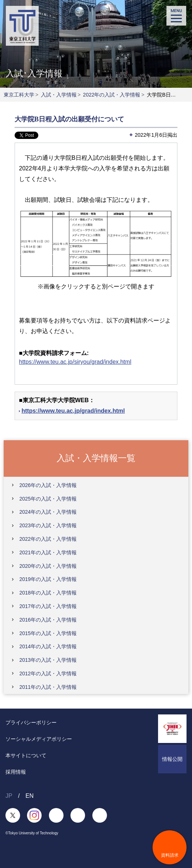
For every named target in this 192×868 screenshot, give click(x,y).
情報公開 (172, 759)
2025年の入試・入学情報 (48, 499)
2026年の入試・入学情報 (48, 485)
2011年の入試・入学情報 (48, 687)
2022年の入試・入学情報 (112, 95)
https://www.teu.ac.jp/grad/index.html (73, 411)
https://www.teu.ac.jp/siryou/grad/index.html (75, 362)
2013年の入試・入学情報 (48, 660)
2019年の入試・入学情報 (48, 579)
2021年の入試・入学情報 (48, 552)
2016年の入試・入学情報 (48, 620)
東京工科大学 (19, 95)
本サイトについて (26, 755)
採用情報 (16, 772)
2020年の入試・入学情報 (48, 566)
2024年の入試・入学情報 (48, 512)
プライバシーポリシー (31, 722)
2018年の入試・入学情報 (48, 593)
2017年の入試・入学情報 (48, 606)
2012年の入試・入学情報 (48, 673)
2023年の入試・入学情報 (48, 525)
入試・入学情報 (59, 95)
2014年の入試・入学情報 (48, 646)
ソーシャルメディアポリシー (39, 739)
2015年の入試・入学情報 (48, 633)
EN (30, 796)
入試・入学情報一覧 (96, 458)
